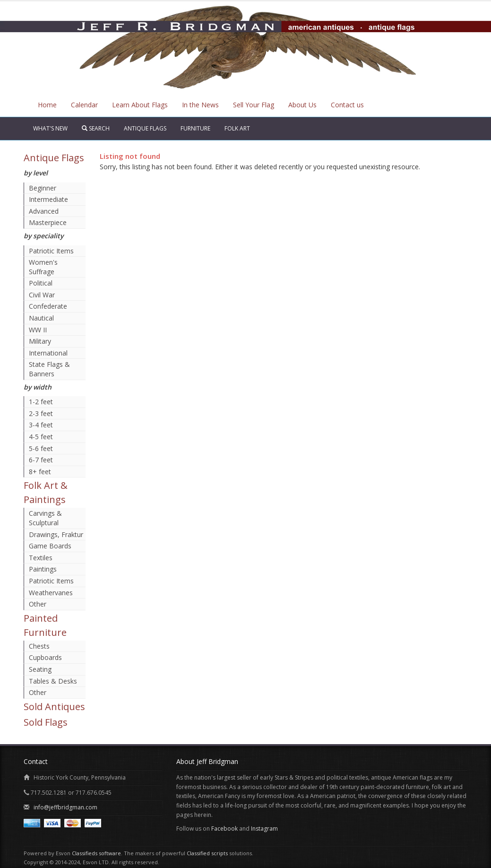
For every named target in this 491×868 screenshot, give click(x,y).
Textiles (41, 558)
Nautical (41, 318)
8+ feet (40, 472)
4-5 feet (41, 437)
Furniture (195, 128)
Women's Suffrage (43, 267)
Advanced (44, 211)
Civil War (42, 295)
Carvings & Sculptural (45, 518)
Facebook (224, 829)
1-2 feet (41, 402)
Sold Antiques (54, 707)
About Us (302, 105)
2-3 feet (41, 413)
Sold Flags (46, 722)
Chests (39, 646)
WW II (38, 330)
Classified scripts (207, 853)
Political (41, 283)
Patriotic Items (51, 251)
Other (38, 604)
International (48, 353)
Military (40, 341)
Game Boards (50, 546)
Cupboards (45, 657)
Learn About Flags (140, 105)
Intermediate (48, 199)
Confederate (48, 306)
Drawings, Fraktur (56, 534)
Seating (40, 669)
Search (96, 128)
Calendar (84, 105)
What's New (50, 128)
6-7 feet (41, 460)
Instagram (264, 829)
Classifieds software (96, 853)
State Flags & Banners (49, 369)
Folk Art (237, 128)
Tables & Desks (53, 681)
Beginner (43, 188)
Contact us (347, 105)
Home (47, 105)
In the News (200, 105)
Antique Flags (145, 128)
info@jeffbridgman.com (65, 807)
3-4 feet (41, 425)
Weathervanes (51, 593)
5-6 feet (41, 448)
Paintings (43, 569)
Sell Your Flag (254, 105)
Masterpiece (48, 222)
